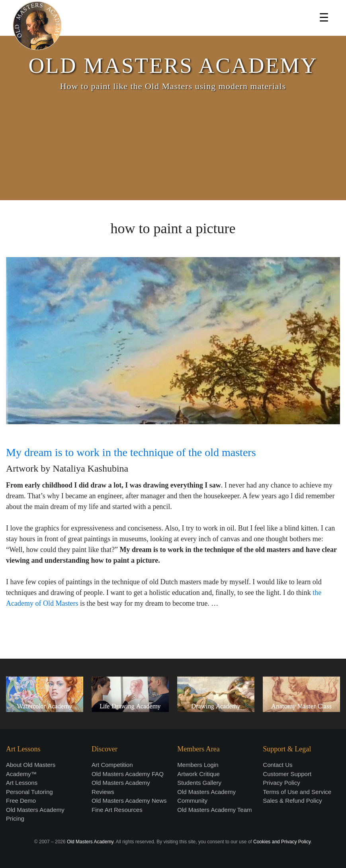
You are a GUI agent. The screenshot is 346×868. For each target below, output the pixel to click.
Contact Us (278, 765)
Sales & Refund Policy (292, 801)
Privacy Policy (281, 783)
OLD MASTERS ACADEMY (173, 65)
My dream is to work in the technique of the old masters (131, 452)
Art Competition (112, 765)
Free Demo (21, 801)
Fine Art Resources (117, 810)
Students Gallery (199, 783)
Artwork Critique (198, 774)
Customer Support (287, 774)
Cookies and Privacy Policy (282, 842)
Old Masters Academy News (129, 801)
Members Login (198, 765)
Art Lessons (22, 783)
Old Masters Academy (90, 842)
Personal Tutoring (29, 792)
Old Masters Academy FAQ (128, 774)
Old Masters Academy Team (214, 810)
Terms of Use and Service (297, 792)
